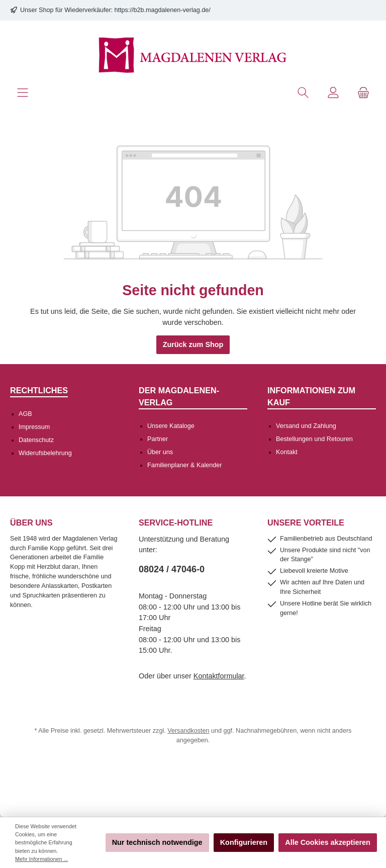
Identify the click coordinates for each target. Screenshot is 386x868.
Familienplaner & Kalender (184, 465)
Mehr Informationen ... (41, 859)
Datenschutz (36, 440)
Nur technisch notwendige (157, 842)
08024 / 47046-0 (172, 569)
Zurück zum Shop (193, 344)
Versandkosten (188, 731)
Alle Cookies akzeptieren (328, 842)
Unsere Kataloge (171, 426)
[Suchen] (303, 93)
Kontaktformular (219, 676)
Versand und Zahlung (306, 426)
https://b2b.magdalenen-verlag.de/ (163, 10)
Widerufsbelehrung (45, 453)
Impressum (34, 427)
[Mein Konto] (333, 93)
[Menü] (23, 93)
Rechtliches (39, 390)
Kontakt (287, 452)
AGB (25, 414)
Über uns (160, 452)
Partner (158, 439)
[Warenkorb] (363, 93)
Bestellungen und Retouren (314, 439)
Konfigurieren (244, 842)
